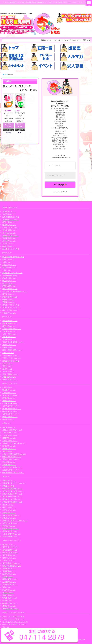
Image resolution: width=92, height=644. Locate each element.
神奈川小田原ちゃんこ (11, 310)
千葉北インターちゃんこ (12, 358)
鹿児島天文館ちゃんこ (11, 547)
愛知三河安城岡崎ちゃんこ (12, 430)
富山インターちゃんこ (11, 395)
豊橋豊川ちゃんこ (9, 449)
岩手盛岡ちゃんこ (9, 241)
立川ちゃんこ (7, 262)
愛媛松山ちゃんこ (9, 544)
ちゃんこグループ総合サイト (13, 616)
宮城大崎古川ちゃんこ (11, 219)
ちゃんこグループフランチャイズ (15, 622)
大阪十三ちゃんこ (9, 518)
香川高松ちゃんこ (9, 558)
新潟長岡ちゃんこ (9, 398)
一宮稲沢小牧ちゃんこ (11, 435)
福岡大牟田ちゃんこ (10, 603)
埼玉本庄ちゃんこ (9, 294)
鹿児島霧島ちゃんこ (10, 555)
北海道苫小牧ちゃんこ (11, 249)
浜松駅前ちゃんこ (9, 451)
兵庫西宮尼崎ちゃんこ (11, 537)
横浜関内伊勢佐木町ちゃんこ (13, 257)
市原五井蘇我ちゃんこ (11, 355)
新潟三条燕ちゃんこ (10, 417)
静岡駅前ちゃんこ (9, 446)
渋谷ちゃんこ (7, 366)
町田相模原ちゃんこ (10, 286)
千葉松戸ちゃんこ (9, 313)
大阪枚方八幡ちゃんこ (11, 523)
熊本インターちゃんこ (11, 552)
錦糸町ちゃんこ (8, 299)
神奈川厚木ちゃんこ (10, 289)
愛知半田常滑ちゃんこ (11, 470)
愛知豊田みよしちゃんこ (12, 459)
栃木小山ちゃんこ (9, 283)
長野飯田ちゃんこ (9, 401)
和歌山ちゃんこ (8, 486)
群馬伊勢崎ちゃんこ (10, 321)
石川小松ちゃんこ (9, 387)
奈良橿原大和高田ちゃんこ (12, 488)
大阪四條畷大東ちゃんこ (12, 534)
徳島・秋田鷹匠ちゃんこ (12, 566)
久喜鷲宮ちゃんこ (9, 337)
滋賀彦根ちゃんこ (9, 480)
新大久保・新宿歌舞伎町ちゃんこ (15, 291)
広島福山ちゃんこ (9, 560)
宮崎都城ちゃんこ (9, 568)
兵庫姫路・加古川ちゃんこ (12, 499)
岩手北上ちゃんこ (9, 233)
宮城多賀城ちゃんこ (10, 238)
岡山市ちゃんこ (8, 601)
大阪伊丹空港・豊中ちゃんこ (13, 491)
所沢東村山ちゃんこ (10, 331)
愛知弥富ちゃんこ (9, 438)
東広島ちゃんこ (8, 593)
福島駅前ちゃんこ (9, 246)
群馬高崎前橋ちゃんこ (11, 275)
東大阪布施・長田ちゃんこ (12, 496)
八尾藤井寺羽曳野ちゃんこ (12, 502)
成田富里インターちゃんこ (12, 273)
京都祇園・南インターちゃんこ (14, 483)
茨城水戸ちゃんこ (9, 265)
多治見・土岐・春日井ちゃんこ (14, 443)
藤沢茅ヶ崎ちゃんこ (10, 323)
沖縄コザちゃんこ (9, 606)
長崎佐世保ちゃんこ (10, 550)
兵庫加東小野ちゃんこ (11, 531)
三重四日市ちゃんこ (10, 441)
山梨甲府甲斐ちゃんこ (11, 403)
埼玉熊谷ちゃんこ (9, 281)
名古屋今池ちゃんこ (10, 427)
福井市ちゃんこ (8, 419)
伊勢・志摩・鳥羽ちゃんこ (12, 467)
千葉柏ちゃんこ (8, 353)
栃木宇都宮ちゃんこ (10, 278)
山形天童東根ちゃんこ (11, 217)
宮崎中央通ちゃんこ (10, 598)
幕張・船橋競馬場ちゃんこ (12, 350)
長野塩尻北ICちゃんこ (11, 411)
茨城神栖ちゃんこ (9, 339)
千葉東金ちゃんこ (9, 302)
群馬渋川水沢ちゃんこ (11, 305)
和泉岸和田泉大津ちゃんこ (12, 494)
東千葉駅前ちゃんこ (10, 267)
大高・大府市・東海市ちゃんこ (14, 454)
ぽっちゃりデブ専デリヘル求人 (14, 624)
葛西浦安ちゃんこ (9, 345)
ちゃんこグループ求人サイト (13, 619)
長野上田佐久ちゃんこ (11, 414)
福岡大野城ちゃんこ (10, 585)
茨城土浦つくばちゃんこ (12, 307)
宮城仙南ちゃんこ (9, 211)
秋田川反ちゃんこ (9, 222)
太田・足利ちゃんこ (10, 334)
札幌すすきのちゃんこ (11, 235)
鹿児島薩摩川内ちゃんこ (12, 563)
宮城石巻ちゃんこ (9, 214)
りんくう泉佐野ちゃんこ (12, 515)
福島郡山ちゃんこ (9, 243)
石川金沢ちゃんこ (9, 393)
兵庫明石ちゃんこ (9, 510)
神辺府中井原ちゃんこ (11, 609)
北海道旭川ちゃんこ (10, 230)
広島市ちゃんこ (8, 577)
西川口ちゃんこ (8, 259)
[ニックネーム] (60, 166)
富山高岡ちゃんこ (9, 390)
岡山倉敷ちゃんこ (9, 590)
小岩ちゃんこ (7, 363)
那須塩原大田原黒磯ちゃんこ (13, 342)
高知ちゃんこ (7, 587)
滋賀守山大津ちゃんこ (11, 529)
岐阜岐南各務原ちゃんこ (12, 457)
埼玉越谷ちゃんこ (9, 326)
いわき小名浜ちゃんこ (11, 227)
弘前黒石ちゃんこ (9, 225)
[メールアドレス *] (60, 175)
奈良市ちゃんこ (8, 505)
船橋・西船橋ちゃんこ (11, 374)
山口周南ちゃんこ (9, 574)
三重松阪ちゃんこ (9, 462)
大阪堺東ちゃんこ (9, 513)
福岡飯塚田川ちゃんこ (11, 579)
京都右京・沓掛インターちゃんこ (15, 521)
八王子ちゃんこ (8, 371)
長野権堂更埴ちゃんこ (11, 406)
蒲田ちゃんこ (7, 369)
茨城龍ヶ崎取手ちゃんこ (12, 329)
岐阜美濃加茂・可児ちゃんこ (13, 473)
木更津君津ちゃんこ (10, 297)
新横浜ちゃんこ (8, 347)
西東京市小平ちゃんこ (11, 361)
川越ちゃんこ (7, 270)
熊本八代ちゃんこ (9, 595)
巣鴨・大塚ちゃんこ (10, 379)
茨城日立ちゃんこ (9, 377)
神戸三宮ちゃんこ (9, 507)
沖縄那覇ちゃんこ (9, 571)
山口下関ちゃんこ (9, 582)
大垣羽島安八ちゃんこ (11, 432)
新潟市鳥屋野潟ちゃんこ (12, 409)
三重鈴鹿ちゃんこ (9, 465)
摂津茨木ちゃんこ (9, 526)
